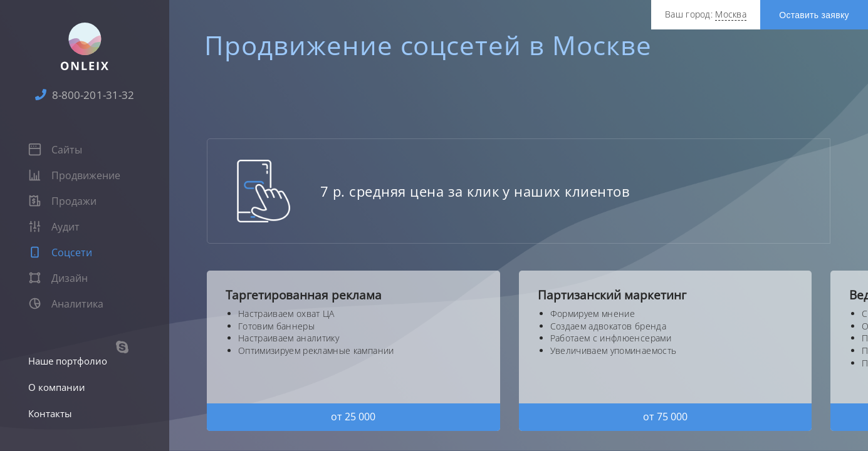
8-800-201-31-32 (85, 95)
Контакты (50, 413)
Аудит (54, 227)
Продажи (62, 201)
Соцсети (60, 252)
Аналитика (66, 304)
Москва (731, 14)
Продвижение (74, 175)
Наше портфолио (68, 361)
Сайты (55, 150)
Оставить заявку (814, 15)
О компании (57, 387)
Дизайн (58, 278)
